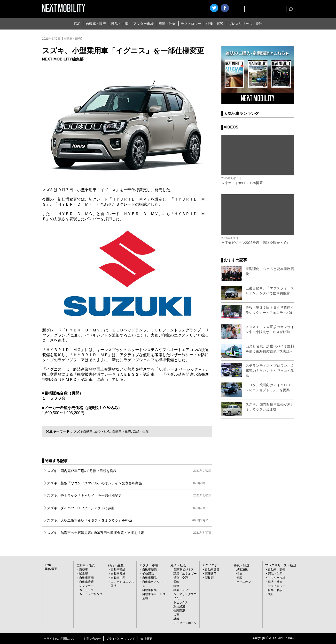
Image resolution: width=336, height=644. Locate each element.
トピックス (181, 602)
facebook (225, 8)
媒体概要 (51, 569)
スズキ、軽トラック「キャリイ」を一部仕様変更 (129, 495)
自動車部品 (118, 569)
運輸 (176, 582)
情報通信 (211, 574)
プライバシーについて (121, 639)
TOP (77, 24)
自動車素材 (118, 574)
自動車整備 (149, 569)
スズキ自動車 (84, 431)
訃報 (176, 619)
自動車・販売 (96, 24)
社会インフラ (182, 590)
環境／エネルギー (185, 574)
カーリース (86, 590)
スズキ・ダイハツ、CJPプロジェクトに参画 (129, 508)
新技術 (209, 578)
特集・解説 (215, 24)
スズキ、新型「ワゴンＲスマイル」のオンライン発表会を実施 (129, 483)
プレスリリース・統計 (245, 24)
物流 (176, 586)
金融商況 (179, 611)
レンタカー (86, 586)
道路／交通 (181, 578)
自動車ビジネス (184, 569)
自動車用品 (149, 578)
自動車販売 (86, 578)
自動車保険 (149, 590)
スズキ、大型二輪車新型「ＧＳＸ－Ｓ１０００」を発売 (129, 520)
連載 (239, 578)
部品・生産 (120, 24)
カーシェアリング (91, 594)
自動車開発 (212, 569)
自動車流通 (86, 582)
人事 (176, 615)
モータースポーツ (185, 623)
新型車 (84, 569)
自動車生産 (118, 578)
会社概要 (146, 639)
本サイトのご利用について (61, 639)
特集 (239, 574)
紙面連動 (242, 569)
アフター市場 (143, 24)
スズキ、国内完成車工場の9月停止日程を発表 (129, 471)
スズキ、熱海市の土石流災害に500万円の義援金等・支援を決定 (129, 533)
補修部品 (148, 574)
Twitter (214, 8)
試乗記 (84, 574)
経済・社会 (167, 24)
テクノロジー (191, 24)
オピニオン (244, 582)
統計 (271, 594)
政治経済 (179, 607)
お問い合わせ (92, 639)
